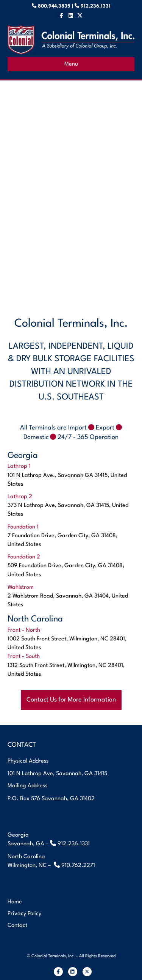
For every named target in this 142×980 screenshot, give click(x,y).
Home (15, 902)
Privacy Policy (24, 914)
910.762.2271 (78, 866)
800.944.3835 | (59, 6)
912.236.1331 (95, 6)
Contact (17, 926)
